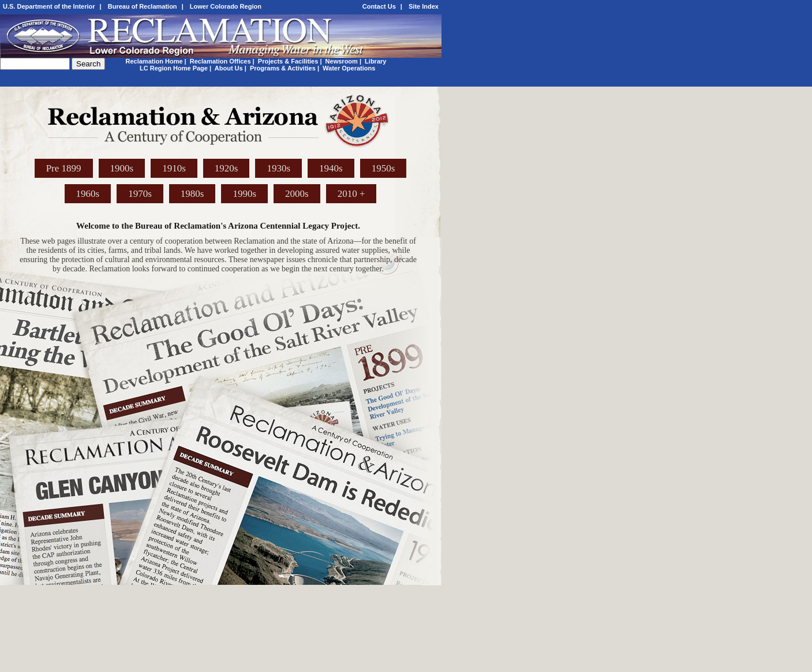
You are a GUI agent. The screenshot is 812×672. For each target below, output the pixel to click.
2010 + (351, 194)
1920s (227, 168)
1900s (122, 168)
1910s (174, 168)
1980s (192, 194)
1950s (383, 168)
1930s (278, 168)
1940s (331, 168)
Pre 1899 (64, 168)
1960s (88, 194)
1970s (140, 194)
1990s (244, 194)
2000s (297, 194)
